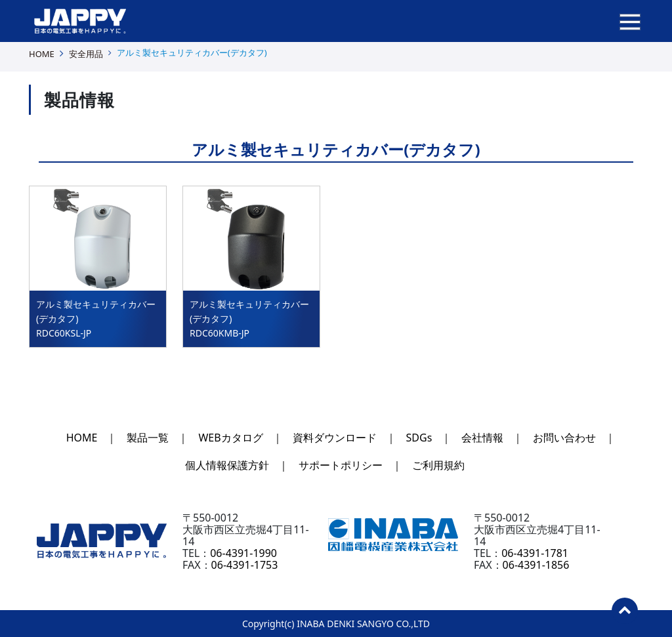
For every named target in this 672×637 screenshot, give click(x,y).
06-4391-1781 (535, 553)
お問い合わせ (564, 438)
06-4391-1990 (243, 553)
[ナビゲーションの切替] (630, 21)
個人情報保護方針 (227, 465)
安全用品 (86, 54)
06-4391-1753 (245, 565)
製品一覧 (148, 438)
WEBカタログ (230, 438)
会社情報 (482, 438)
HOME (42, 54)
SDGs (419, 438)
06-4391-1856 (536, 565)
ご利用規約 (438, 465)
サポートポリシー (341, 465)
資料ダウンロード (335, 438)
